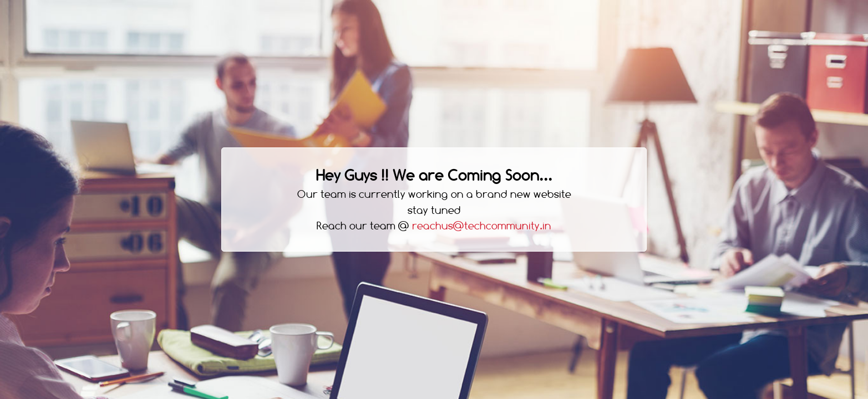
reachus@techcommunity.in (482, 226)
